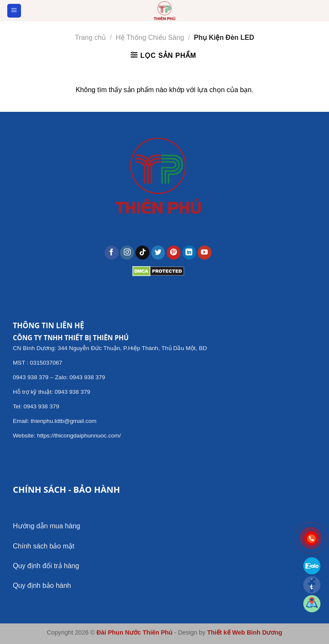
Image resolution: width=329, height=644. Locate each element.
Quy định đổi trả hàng (46, 566)
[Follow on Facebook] (112, 253)
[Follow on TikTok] (142, 253)
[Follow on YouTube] (205, 253)
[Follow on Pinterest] (174, 253)
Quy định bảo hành (42, 586)
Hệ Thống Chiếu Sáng (150, 37)
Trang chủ (91, 37)
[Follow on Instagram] (127, 253)
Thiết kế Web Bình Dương (244, 632)
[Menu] (14, 11)
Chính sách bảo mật (43, 546)
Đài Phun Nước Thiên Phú (134, 632)
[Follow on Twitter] (158, 253)
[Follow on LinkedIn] (189, 253)
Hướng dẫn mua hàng (46, 526)
